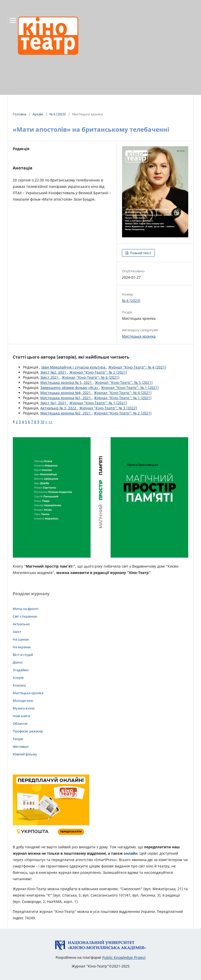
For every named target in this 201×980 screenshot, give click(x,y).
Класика (19, 685)
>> (51, 422)
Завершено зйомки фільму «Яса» (70, 388)
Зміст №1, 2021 (54, 403)
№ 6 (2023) (58, 114)
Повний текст (140, 253)
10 (42, 422)
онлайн (131, 853)
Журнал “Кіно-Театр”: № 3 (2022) (108, 408)
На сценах (21, 639)
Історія (18, 678)
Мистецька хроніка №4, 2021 (66, 393)
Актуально (21, 624)
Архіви (38, 114)
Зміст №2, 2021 (54, 372)
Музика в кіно (24, 708)
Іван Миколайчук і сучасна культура (74, 367)
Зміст (17, 632)
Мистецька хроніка (139, 336)
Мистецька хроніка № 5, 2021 (67, 382)
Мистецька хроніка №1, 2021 (66, 398)
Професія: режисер (28, 731)
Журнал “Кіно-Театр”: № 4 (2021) (137, 367)
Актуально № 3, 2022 (59, 408)
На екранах (22, 647)
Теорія (18, 739)
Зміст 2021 (50, 377)
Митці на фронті (26, 609)
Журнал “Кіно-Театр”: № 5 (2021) (124, 382)
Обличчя (20, 724)
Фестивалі (21, 746)
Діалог (18, 662)
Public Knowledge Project (124, 957)
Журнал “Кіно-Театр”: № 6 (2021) (91, 377)
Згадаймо (21, 670)
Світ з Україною (25, 616)
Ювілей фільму (25, 754)
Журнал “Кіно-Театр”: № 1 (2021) (130, 388)
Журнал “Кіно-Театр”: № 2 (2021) (98, 372)
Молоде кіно (23, 701)
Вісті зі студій (23, 655)
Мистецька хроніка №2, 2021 (66, 413)
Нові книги (21, 716)
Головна (20, 114)
